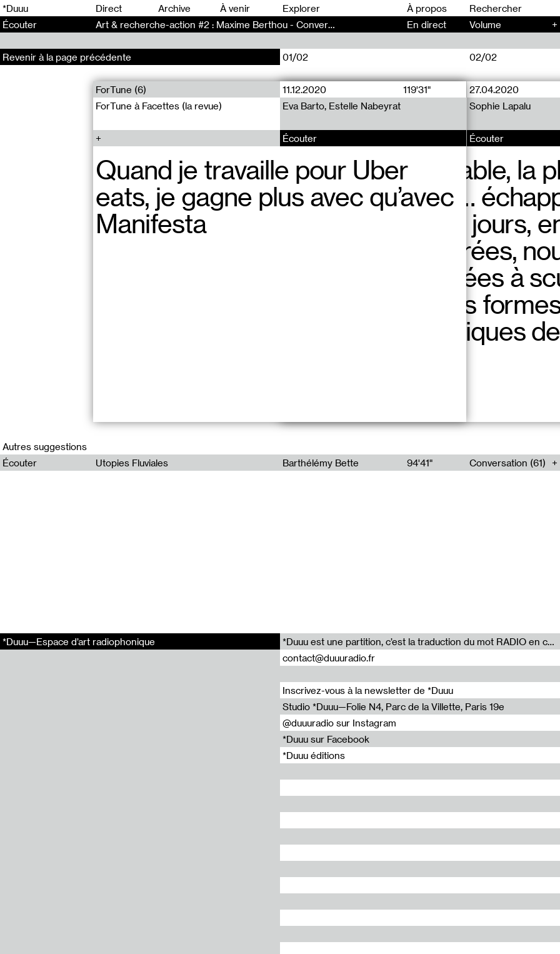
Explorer (301, 8)
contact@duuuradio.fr (329, 658)
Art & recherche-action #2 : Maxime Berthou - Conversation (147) (237, 24)
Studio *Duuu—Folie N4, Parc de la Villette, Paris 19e (393, 706)
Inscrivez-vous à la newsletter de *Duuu (368, 690)
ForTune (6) (121, 89)
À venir (235, 8)
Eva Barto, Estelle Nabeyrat (342, 106)
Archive (174, 8)
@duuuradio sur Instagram (339, 723)
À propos (427, 8)
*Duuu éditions (314, 755)
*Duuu (15, 8)
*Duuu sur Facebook (326, 739)
